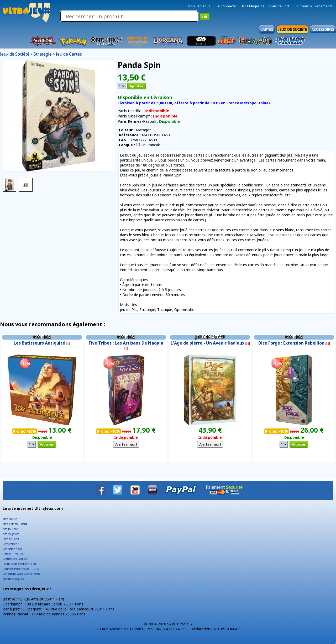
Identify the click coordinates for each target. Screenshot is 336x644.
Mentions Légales (13, 579)
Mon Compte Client (15, 524)
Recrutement (11, 544)
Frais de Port (279, 6)
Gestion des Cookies (15, 559)
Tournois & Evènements (313, 6)
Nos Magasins (253, 6)
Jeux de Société (15, 54)
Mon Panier (10, 519)
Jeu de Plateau (210, 337)
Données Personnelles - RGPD (21, 569)
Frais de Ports (11, 539)
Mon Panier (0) (199, 6)
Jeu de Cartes (69, 54)
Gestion (42, 337)
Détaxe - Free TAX (13, 554)
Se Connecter (226, 6)
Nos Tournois (10, 529)
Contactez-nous (12, 549)
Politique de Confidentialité (20, 564)
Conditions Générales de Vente (22, 574)
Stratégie (43, 54)
